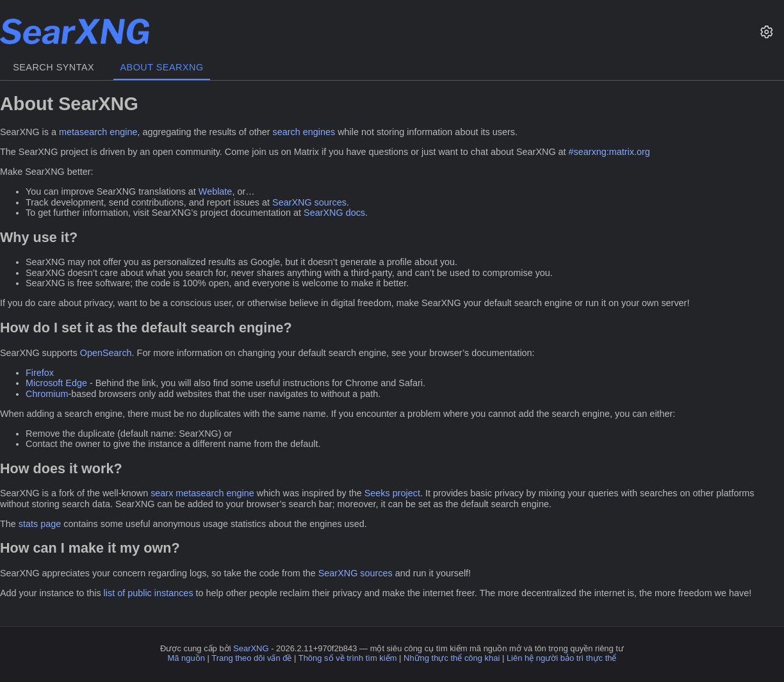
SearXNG (251, 648)
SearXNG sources (309, 202)
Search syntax (53, 67)
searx (162, 493)
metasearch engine (98, 132)
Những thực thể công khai (452, 658)
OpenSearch (106, 353)
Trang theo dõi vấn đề (251, 658)
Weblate (216, 191)
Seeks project (392, 493)
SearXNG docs (334, 213)
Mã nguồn (186, 658)
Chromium (47, 394)
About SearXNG (161, 67)
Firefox (40, 373)
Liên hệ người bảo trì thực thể (562, 658)
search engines (304, 132)
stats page (40, 524)
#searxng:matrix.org (609, 152)
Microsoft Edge (56, 383)
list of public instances (149, 593)
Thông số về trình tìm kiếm (348, 658)
